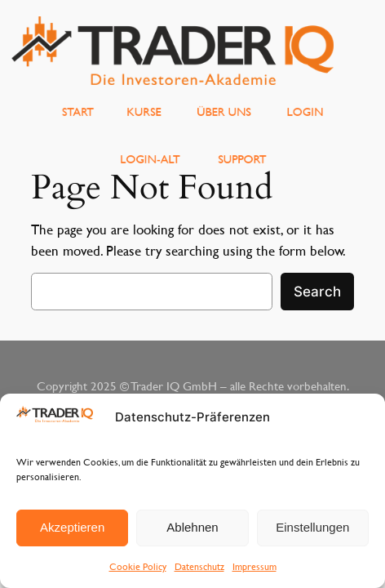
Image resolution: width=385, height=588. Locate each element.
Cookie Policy (138, 566)
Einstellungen (312, 527)
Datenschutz (199, 566)
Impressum (254, 566)
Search (317, 292)
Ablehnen (192, 527)
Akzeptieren (72, 527)
